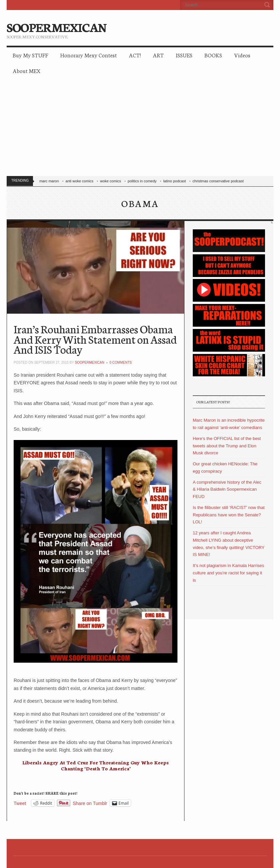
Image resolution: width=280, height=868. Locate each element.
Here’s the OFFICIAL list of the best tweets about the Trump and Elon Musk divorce (227, 446)
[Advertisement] (140, 129)
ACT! (135, 55)
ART (158, 55)
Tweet (20, 803)
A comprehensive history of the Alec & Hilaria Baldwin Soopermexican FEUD (227, 489)
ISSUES (184, 55)
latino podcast (174, 181)
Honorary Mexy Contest (89, 55)
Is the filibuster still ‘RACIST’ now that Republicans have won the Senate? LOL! (229, 515)
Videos (242, 55)
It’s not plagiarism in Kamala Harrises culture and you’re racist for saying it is (228, 573)
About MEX (26, 70)
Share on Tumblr (90, 803)
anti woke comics (80, 181)
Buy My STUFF (30, 55)
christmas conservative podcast (218, 181)
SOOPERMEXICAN (56, 27)
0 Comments (121, 362)
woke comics (111, 181)
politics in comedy (142, 181)
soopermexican (90, 362)
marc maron (49, 181)
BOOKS (213, 55)
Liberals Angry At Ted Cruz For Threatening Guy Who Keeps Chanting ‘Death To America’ (96, 765)
